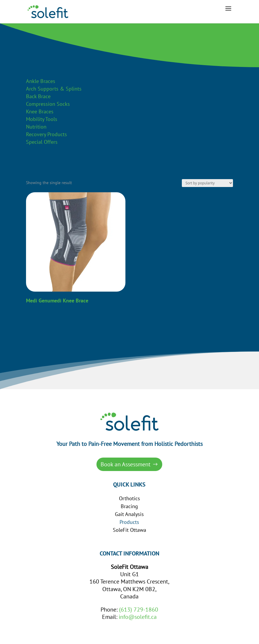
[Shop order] (207, 183)
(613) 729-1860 (139, 610)
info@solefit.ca (138, 617)
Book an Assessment (126, 464)
